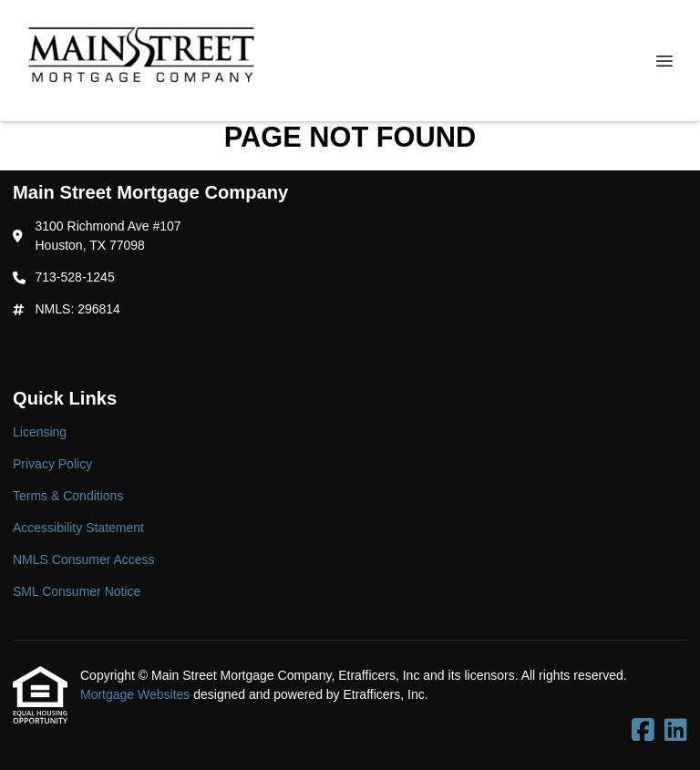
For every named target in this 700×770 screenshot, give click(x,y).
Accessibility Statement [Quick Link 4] (78, 528)
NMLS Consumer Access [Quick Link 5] (84, 560)
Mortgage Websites (137, 694)
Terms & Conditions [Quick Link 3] (68, 496)
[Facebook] (643, 731)
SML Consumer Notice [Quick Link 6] (77, 591)
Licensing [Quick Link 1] (40, 432)
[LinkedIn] (676, 731)
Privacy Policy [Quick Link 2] (52, 464)
